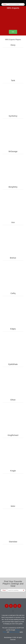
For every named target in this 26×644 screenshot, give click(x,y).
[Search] (24, 4)
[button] (24, 1)
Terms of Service (14, 632)
